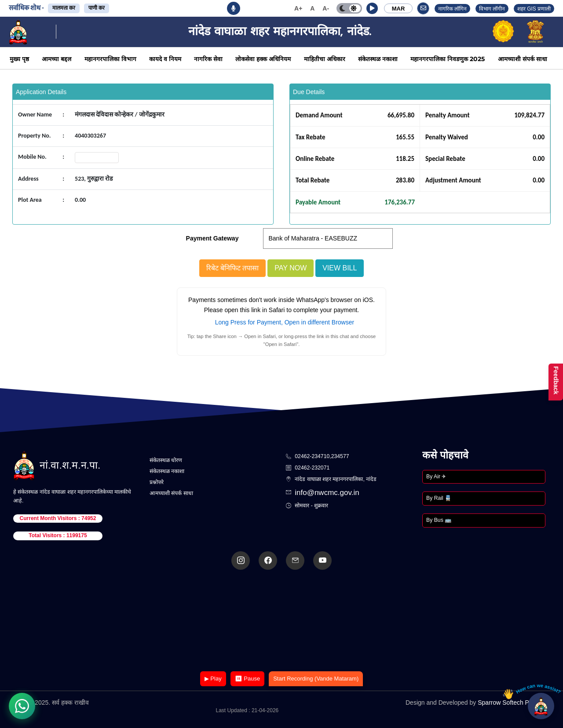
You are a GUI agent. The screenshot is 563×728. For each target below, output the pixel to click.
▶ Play (213, 679)
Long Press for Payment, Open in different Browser (285, 322)
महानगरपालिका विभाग (110, 59)
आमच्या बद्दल (57, 59)
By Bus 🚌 (439, 520)
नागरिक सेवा (208, 59)
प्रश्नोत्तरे (157, 482)
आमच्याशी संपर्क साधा (523, 59)
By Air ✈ (436, 477)
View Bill (340, 268)
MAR (398, 9)
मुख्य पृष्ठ (19, 59)
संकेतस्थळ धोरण (166, 460)
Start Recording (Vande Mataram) (316, 679)
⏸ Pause (247, 679)
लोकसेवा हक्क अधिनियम (263, 59)
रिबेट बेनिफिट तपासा (233, 268)
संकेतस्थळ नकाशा (378, 59)
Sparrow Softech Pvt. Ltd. (513, 703)
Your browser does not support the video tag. (281, 621)
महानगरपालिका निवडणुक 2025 (448, 59)
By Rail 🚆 (439, 498)
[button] (372, 8)
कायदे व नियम (165, 59)
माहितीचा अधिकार (325, 59)
